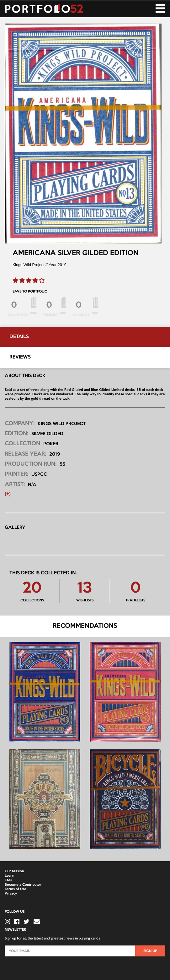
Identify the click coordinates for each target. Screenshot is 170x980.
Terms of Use (16, 889)
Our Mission (14, 871)
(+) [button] (8, 494)
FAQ (8, 880)
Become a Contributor (23, 885)
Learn (9, 876)
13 (85, 589)
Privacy (11, 894)
